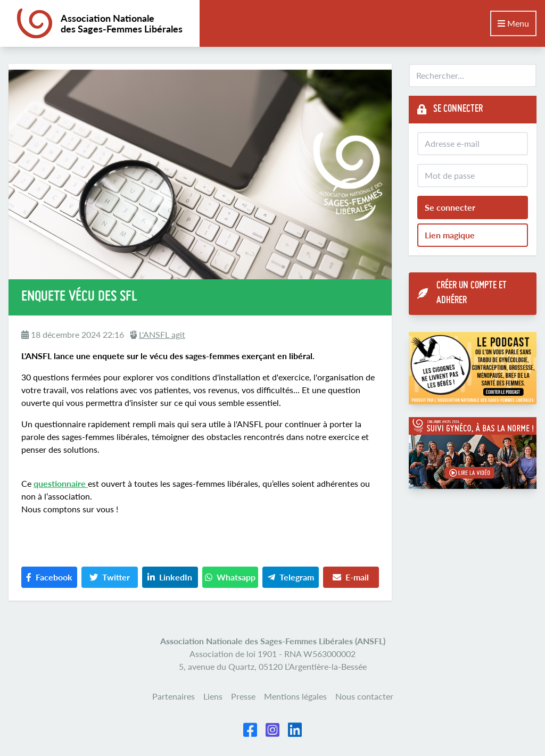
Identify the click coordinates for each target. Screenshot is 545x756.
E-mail (351, 577)
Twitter (110, 577)
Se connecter (450, 207)
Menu (513, 23)
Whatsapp (230, 577)
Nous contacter (364, 696)
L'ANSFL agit (162, 334)
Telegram (291, 577)
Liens (213, 696)
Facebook (49, 577)
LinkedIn (170, 577)
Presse (243, 696)
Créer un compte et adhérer (462, 293)
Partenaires (174, 696)
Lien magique (450, 235)
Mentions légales (295, 696)
